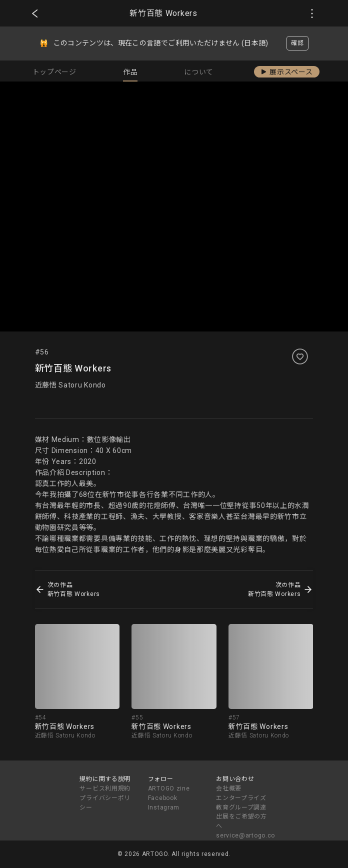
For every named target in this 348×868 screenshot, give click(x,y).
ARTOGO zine (169, 788)
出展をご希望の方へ (241, 821)
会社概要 (229, 788)
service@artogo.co (245, 835)
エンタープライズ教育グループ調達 (241, 803)
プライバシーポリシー (105, 803)
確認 (297, 43)
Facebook (163, 798)
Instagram (164, 807)
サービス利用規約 (105, 788)
